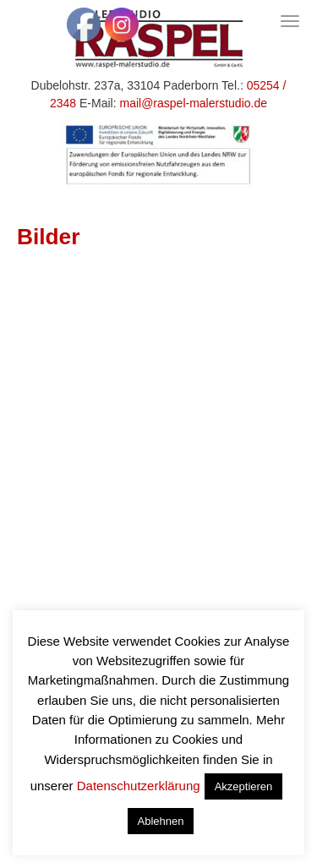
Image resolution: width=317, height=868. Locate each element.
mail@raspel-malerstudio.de (193, 103)
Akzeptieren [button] (244, 786)
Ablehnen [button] (161, 821)
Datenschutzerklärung (139, 786)
